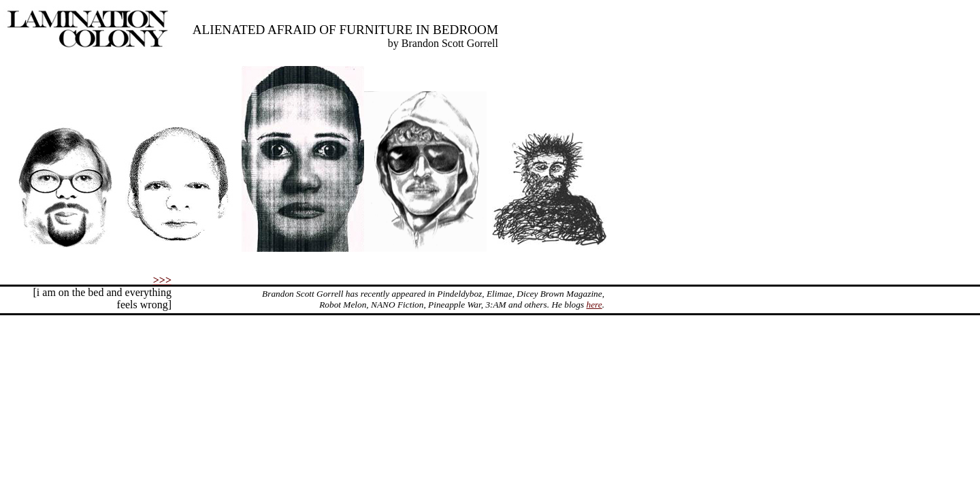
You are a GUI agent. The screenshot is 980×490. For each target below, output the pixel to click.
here (594, 305)
